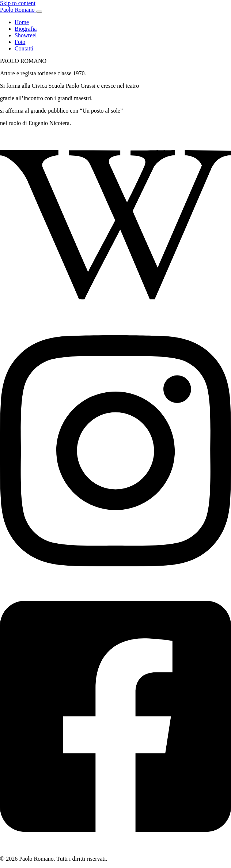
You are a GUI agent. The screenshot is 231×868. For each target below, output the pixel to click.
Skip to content (18, 3)
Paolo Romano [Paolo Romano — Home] (18, 10)
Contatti (24, 48)
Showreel (26, 35)
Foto (20, 42)
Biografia (26, 29)
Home (22, 22)
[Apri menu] (39, 12)
